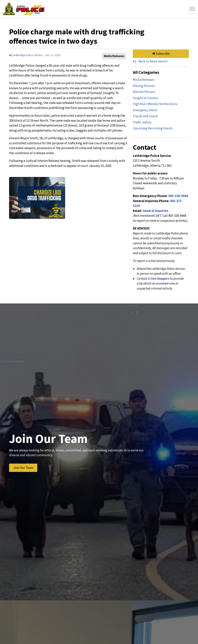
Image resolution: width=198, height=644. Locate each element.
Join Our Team (23, 468)
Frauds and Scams (145, 116)
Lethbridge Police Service (28, 55)
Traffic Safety (142, 122)
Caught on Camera (145, 98)
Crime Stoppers (159, 279)
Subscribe (161, 54)
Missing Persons (144, 86)
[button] (37, 198)
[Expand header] (192, 9)
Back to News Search (153, 61)
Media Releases (114, 56)
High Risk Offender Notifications (155, 104)
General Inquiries (155, 211)
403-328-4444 (178, 196)
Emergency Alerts (145, 110)
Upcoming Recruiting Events (153, 128)
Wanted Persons (144, 92)
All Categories (146, 72)
